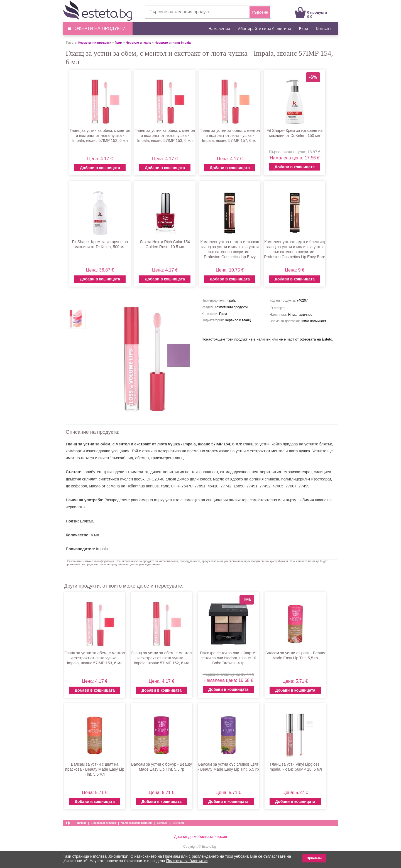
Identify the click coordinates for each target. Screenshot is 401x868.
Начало (82, 823)
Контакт (324, 29)
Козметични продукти (95, 43)
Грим (118, 43)
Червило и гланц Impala (173, 43)
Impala (102, 549)
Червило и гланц (139, 43)
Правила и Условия (104, 823)
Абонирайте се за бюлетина (264, 29)
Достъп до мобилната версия (201, 837)
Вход (304, 29)
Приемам (314, 858)
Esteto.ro (162, 823)
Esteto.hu (178, 823)
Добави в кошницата (100, 168)
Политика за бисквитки (187, 861)
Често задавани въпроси (136, 823)
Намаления (219, 29)
